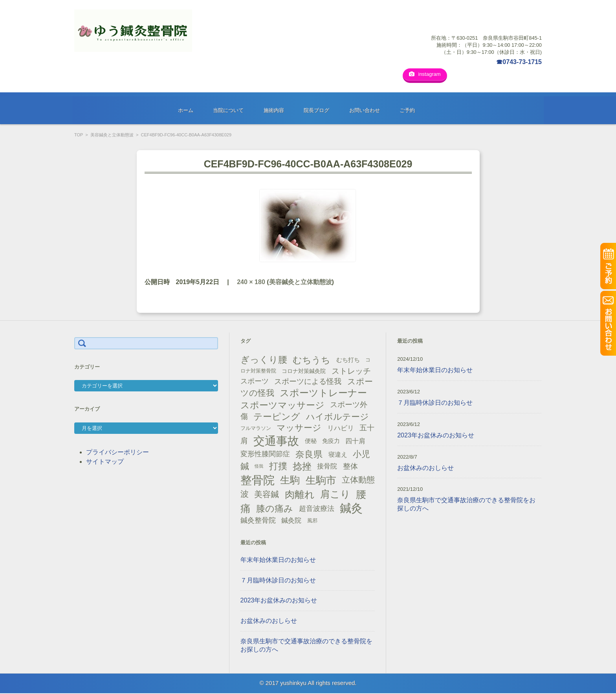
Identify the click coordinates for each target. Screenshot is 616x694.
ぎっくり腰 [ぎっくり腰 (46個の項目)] (264, 360)
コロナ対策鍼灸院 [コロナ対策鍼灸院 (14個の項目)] (304, 372)
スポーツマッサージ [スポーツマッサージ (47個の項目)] (282, 406)
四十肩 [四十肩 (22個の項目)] (355, 442)
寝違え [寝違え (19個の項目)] (338, 455)
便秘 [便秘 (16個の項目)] (311, 441)
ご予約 (407, 111)
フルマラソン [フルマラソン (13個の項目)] (256, 429)
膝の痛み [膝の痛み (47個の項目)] (275, 509)
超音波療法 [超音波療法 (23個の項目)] (317, 509)
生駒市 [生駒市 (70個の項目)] (321, 481)
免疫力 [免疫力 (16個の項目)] (331, 441)
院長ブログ (316, 111)
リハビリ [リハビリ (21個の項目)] (341, 429)
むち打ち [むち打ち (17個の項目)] (348, 361)
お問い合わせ (365, 111)
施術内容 (274, 111)
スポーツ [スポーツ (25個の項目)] (255, 382)
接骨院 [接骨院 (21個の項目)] (327, 467)
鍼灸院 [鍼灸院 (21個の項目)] (291, 521)
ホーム (186, 111)
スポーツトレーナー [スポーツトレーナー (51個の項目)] (323, 393)
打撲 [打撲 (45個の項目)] (278, 467)
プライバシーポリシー (117, 453)
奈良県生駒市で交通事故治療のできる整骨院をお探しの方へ (306, 646)
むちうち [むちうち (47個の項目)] (312, 361)
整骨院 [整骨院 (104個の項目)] (258, 480)
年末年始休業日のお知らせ (278, 560)
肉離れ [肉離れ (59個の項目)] (300, 495)
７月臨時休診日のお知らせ (278, 581)
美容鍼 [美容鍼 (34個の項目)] (267, 495)
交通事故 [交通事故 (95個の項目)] (276, 441)
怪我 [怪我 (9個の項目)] (259, 467)
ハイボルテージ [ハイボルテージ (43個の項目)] (337, 417)
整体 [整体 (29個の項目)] (350, 467)
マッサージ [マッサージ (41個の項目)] (299, 429)
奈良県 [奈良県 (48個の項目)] (309, 455)
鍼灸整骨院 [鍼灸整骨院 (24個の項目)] (258, 521)
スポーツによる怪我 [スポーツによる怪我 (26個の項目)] (308, 382)
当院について (228, 111)
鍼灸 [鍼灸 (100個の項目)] (351, 509)
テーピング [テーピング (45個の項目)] (277, 417)
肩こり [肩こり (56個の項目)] (335, 495)
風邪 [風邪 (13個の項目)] (312, 521)
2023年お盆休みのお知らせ (279, 601)
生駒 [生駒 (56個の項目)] (290, 480)
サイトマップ (105, 462)
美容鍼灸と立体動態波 (112, 136)
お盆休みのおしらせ (269, 621)
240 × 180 (251, 282)
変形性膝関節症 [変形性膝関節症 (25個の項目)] (265, 455)
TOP (79, 136)
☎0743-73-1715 (519, 62)
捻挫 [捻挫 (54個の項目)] (302, 467)
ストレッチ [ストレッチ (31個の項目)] (351, 372)
